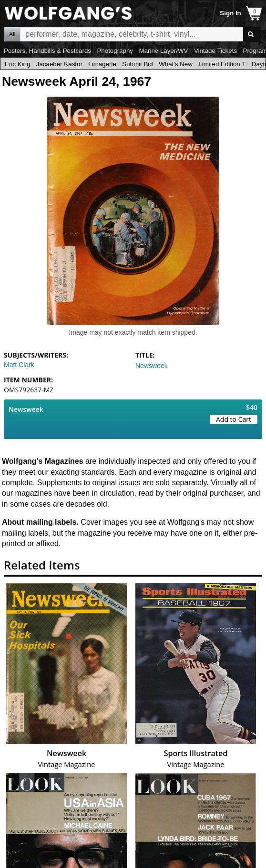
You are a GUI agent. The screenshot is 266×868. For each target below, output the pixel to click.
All (12, 34)
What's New (176, 64)
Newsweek (152, 366)
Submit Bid (137, 64)
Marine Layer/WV (163, 51)
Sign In (230, 13)
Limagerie (102, 64)
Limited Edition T (222, 64)
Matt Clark (19, 365)
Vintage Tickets (215, 51)
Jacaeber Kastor (59, 64)
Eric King (17, 64)
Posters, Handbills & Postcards (47, 51)
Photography (115, 51)
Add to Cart (234, 419)
